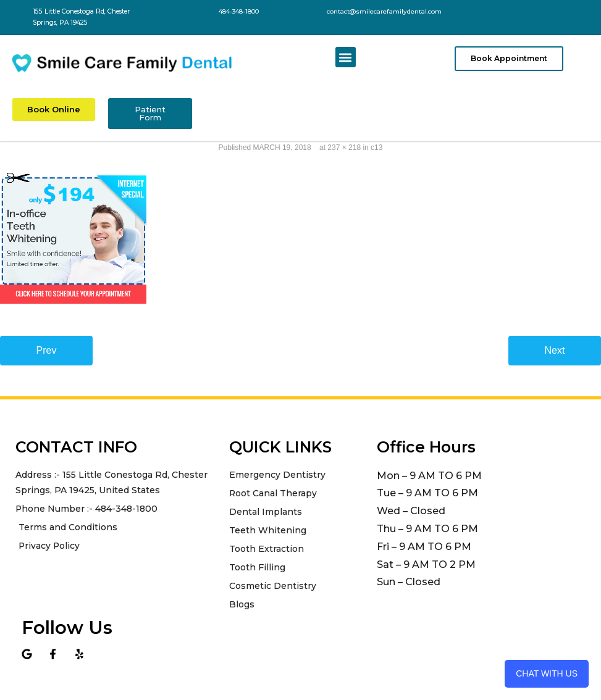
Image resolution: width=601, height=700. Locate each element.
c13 (376, 147)
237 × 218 (344, 147)
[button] (346, 57)
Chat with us (547, 673)
